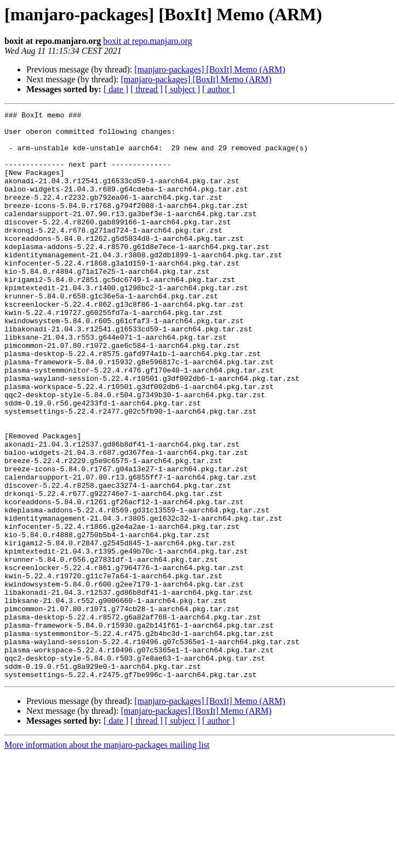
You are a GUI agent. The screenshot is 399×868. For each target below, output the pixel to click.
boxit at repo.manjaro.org (147, 41)
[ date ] (116, 89)
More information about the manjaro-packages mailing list (107, 858)
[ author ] (219, 89)
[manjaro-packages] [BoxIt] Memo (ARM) (210, 69)
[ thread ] (147, 89)
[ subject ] (183, 89)
